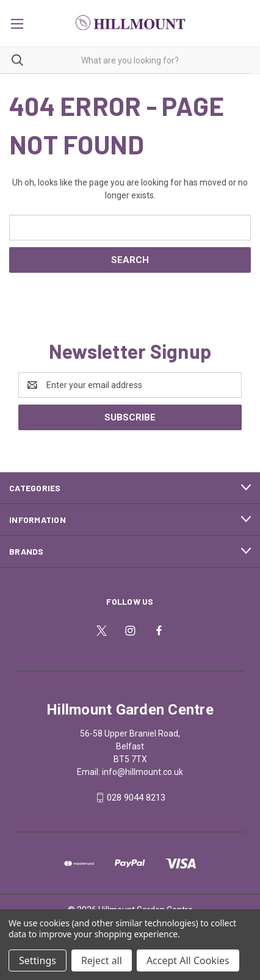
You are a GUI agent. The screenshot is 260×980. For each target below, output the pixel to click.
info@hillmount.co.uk (143, 772)
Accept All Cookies (188, 960)
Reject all (102, 960)
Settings (38, 960)
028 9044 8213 (136, 798)
